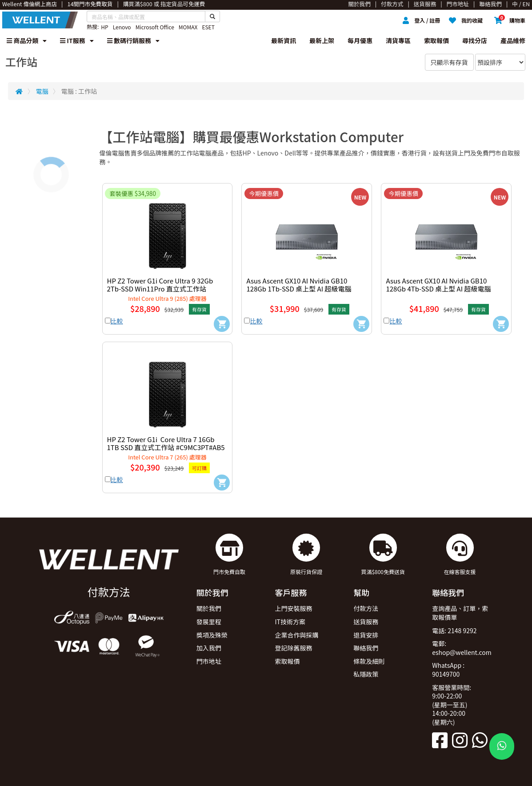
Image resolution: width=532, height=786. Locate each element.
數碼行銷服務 (133, 40)
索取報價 (436, 40)
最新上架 (322, 40)
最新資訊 (284, 40)
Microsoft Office (155, 27)
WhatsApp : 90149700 (448, 670)
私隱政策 (366, 674)
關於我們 (209, 608)
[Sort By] (500, 62)
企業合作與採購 (296, 635)
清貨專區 (398, 40)
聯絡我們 (366, 648)
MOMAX (188, 27)
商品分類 (27, 40)
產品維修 (513, 40)
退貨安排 (366, 635)
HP (104, 27)
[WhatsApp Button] (502, 746)
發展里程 (209, 622)
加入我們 (209, 648)
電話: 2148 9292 (454, 630)
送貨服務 (366, 622)
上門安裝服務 (293, 608)
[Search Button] (212, 16)
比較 (117, 321)
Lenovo (122, 27)
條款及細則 (369, 661)
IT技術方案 (290, 622)
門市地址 (209, 661)
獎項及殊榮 (212, 635)
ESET (208, 27)
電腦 (42, 91)
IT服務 (77, 40)
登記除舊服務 (293, 648)
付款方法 (366, 608)
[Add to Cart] (222, 324)
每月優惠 (360, 40)
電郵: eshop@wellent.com (462, 648)
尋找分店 (475, 40)
